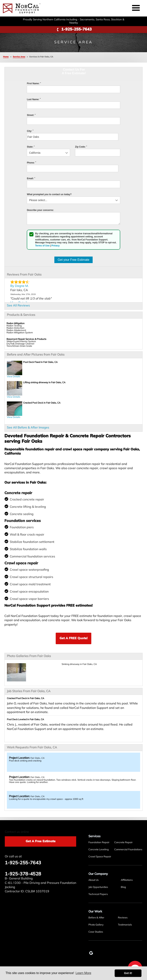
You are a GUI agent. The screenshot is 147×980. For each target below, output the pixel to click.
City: (30, 131)
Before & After (96, 918)
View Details (14, 377)
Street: (31, 115)
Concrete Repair (123, 843)
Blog (123, 887)
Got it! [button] (128, 973)
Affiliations (127, 880)
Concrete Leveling (99, 850)
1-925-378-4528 (23, 874)
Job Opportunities (98, 887)
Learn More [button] (83, 973)
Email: (31, 178)
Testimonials (125, 925)
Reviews (123, 918)
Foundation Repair (99, 843)
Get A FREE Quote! (73, 638)
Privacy (56, 246)
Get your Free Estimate (73, 260)
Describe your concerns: (40, 210)
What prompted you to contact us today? (49, 194)
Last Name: (34, 99)
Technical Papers (98, 894)
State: (31, 147)
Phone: (31, 163)
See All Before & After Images (28, 428)
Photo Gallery (96, 925)
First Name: (34, 83)
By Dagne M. (20, 286)
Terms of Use (42, 246)
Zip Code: (81, 147)
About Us (94, 880)
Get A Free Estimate (41, 841)
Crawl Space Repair (100, 857)
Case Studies (96, 932)
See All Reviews (18, 306)
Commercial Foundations (128, 850)
